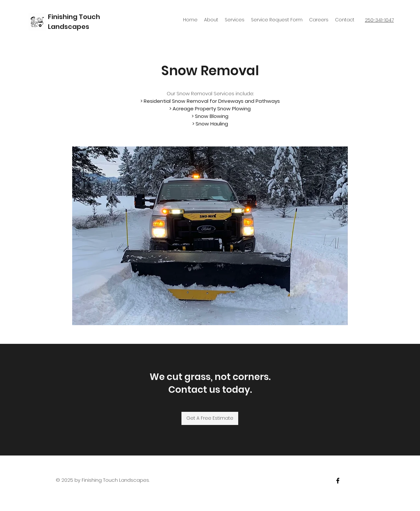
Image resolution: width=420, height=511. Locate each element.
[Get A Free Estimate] (210, 418)
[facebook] (338, 481)
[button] (210, 236)
